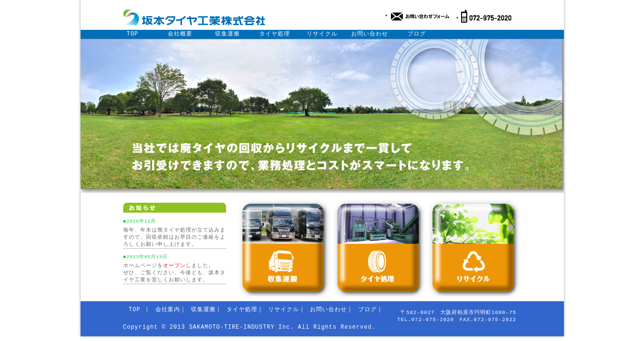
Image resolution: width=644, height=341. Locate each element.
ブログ (417, 34)
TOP (132, 34)
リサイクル (322, 34)
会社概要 (180, 34)
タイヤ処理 (275, 34)
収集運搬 (227, 34)
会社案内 (168, 310)
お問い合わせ (370, 34)
